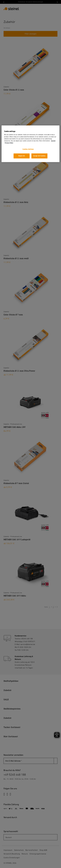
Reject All (22, 156)
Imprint (53, 141)
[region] (30, 144)
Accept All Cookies (39, 156)
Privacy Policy (9, 143)
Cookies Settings (28, 149)
